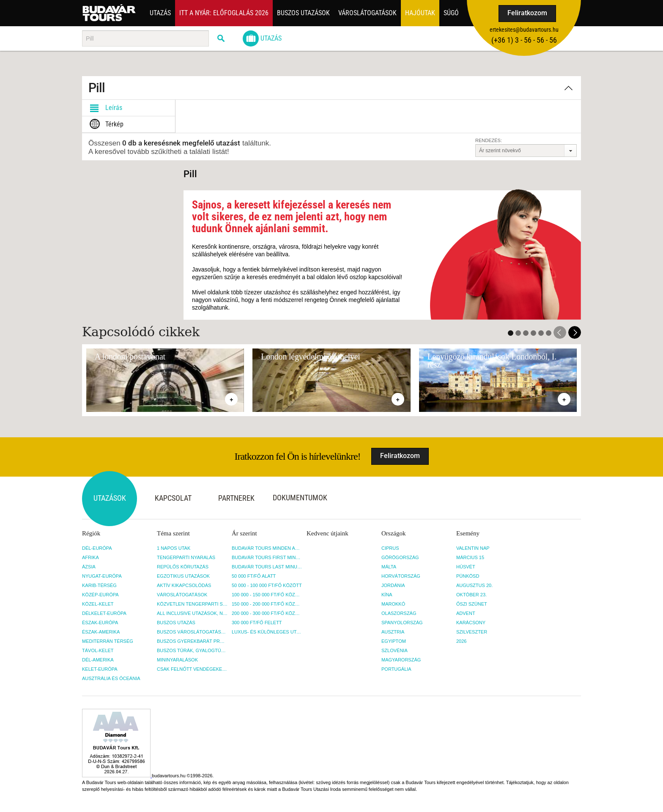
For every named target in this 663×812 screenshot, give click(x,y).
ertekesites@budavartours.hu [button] (524, 30)
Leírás (104, 108)
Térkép (105, 124)
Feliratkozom (527, 13)
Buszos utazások (303, 13)
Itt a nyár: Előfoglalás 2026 (224, 13)
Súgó (451, 13)
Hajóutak (420, 13)
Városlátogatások (367, 13)
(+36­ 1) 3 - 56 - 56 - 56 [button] (524, 40)
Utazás (160, 13)
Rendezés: (489, 140)
